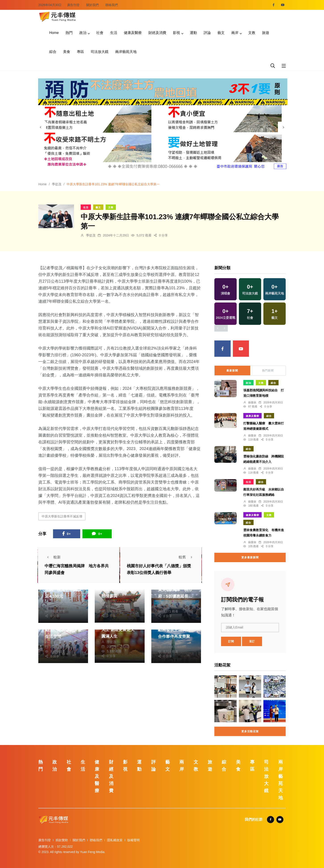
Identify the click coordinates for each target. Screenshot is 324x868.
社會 (100, 33)
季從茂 (57, 184)
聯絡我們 (112, 5)
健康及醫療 (133, 33)
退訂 (252, 641)
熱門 (69, 33)
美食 (67, 52)
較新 (53, 557)
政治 (83, 33)
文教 (252, 33)
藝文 (221, 33)
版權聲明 (133, 840)
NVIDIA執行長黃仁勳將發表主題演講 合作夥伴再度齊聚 (176, 630)
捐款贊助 (62, 840)
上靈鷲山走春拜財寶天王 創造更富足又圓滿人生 (119, 630)
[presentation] (41, 127)
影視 (176, 33)
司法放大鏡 (100, 52)
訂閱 (231, 641)
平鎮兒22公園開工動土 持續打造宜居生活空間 (63, 630)
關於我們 (92, 5)
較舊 (187, 557)
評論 (207, 33)
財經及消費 (157, 33)
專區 (80, 52)
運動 (193, 33)
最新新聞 (232, 371)
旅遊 (266, 33)
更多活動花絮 (250, 731)
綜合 (53, 52)
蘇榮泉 (252, 403)
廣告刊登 (73, 5)
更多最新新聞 (250, 557)
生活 (114, 33)
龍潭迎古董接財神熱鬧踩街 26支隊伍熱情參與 (119, 589)
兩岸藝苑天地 (126, 52)
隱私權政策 (115, 840)
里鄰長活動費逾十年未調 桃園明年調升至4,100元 (63, 590)
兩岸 (235, 33)
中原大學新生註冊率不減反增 (62, 516)
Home (54, 33)
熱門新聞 (268, 371)
